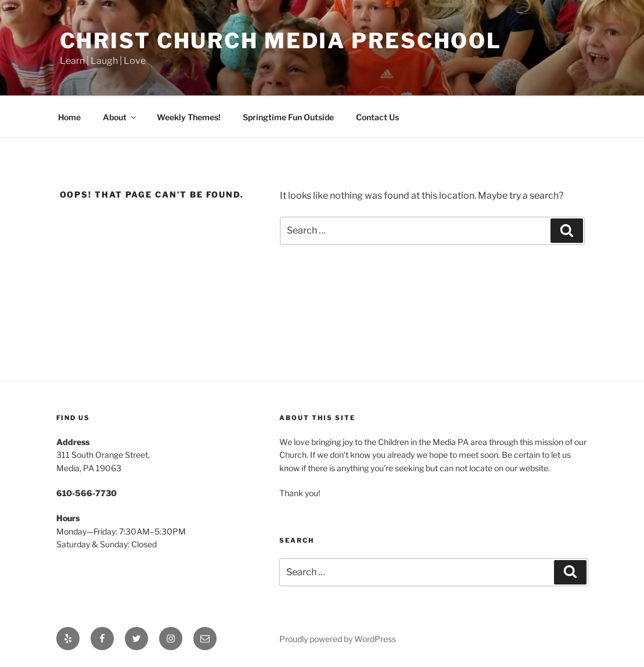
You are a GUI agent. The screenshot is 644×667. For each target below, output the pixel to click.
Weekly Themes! (189, 117)
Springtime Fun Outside (288, 117)
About (120, 117)
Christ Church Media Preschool (281, 41)
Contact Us (377, 117)
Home (69, 117)
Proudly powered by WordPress (338, 639)
